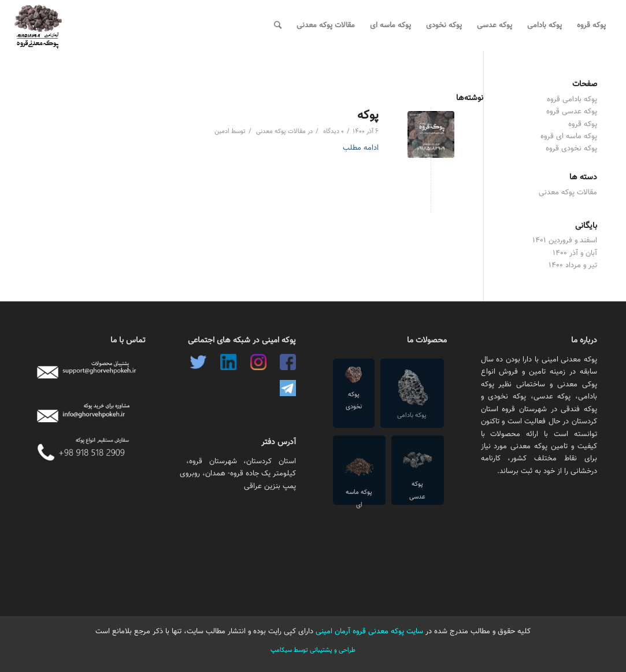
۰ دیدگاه (333, 132)
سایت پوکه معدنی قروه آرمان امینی (368, 632)
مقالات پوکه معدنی (281, 132)
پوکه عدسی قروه (572, 112)
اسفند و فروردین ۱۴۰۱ (565, 241)
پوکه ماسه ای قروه (569, 136)
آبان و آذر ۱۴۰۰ (575, 253)
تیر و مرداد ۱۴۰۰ (573, 265)
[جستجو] (278, 25)
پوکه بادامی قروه (572, 99)
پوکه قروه (583, 124)
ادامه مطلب (361, 148)
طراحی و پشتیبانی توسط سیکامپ (313, 650)
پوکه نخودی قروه (571, 149)
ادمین (222, 132)
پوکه (368, 115)
